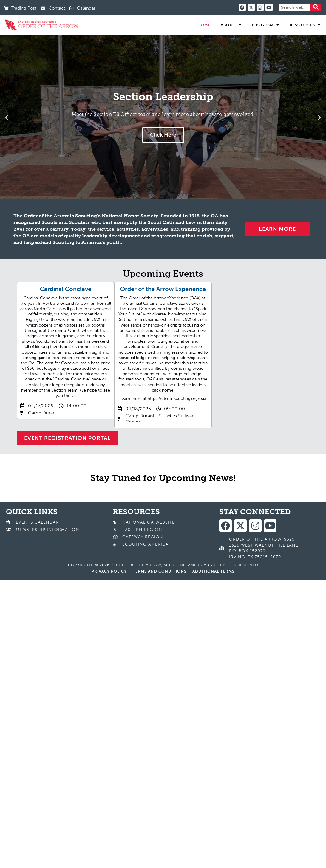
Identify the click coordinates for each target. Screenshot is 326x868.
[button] (7, 117)
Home (204, 25)
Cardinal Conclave (66, 289)
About (231, 25)
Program (265, 25)
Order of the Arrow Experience (163, 289)
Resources (305, 25)
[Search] (316, 7)
